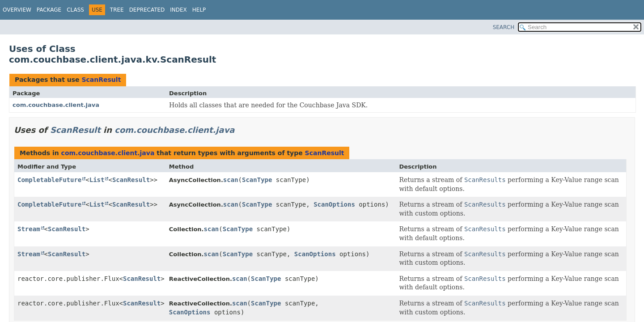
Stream (29, 229)
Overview (17, 10)
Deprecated (147, 10)
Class (75, 10)
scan (231, 180)
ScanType (257, 180)
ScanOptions (334, 204)
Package (49, 10)
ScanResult (101, 80)
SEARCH (504, 27)
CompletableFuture (49, 180)
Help (199, 10)
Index (178, 10)
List (97, 180)
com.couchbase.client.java (56, 105)
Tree (117, 10)
